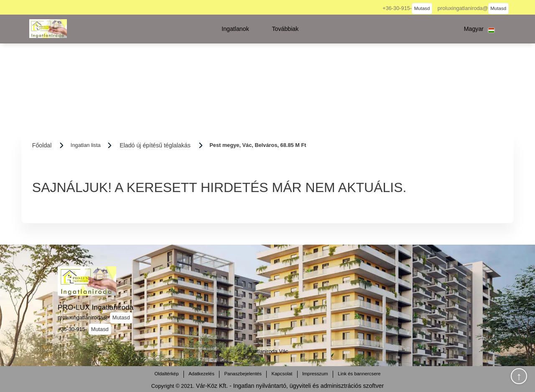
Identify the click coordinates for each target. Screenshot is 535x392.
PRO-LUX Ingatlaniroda (96, 307)
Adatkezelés (201, 374)
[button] (235, 29)
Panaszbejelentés (243, 374)
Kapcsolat (282, 374)
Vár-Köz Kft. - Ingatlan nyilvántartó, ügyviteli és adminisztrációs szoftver (290, 386)
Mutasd (422, 8)
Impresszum (315, 374)
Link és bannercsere (359, 374)
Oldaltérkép (166, 374)
